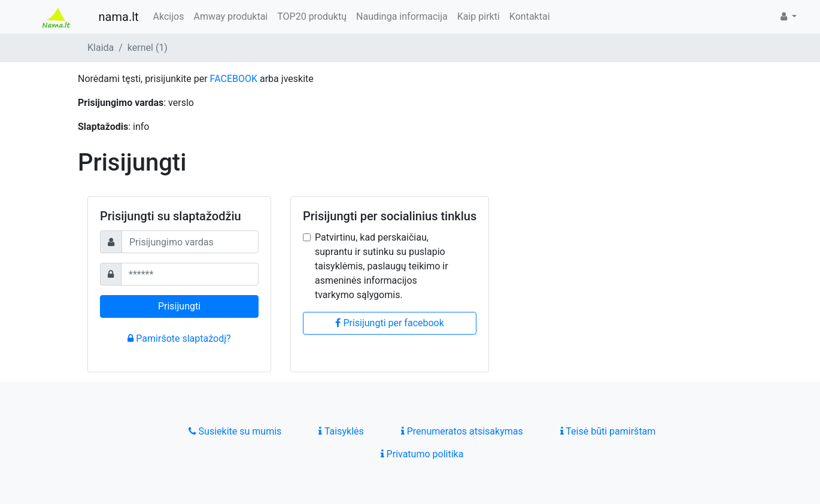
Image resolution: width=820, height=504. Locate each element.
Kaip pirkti (479, 16)
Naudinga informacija (402, 16)
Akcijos (169, 16)
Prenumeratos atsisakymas (462, 431)
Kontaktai (530, 16)
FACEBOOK (234, 79)
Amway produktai (230, 16)
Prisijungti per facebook (389, 323)
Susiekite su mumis (235, 431)
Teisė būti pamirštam (608, 431)
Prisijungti (179, 306)
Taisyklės (341, 431)
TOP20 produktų (312, 16)
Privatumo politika (422, 454)
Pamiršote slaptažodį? (179, 338)
